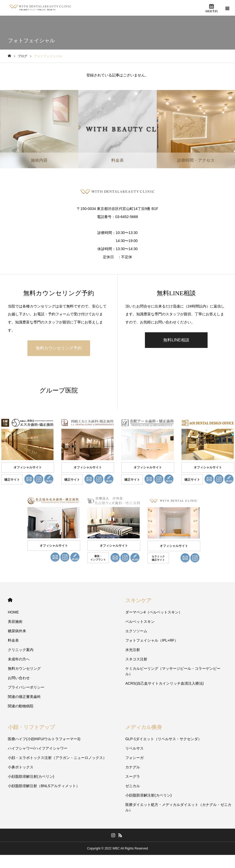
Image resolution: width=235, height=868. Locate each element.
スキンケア (138, 600)
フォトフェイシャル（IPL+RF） (152, 640)
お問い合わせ (19, 678)
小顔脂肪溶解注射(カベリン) (31, 776)
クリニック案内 (21, 650)
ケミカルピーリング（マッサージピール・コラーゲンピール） (173, 671)
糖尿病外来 (17, 631)
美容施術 (15, 622)
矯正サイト (12, 480)
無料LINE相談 (176, 340)
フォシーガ (134, 758)
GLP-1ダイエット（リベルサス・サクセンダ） (163, 739)
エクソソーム (136, 631)
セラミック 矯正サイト (158, 558)
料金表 (13, 640)
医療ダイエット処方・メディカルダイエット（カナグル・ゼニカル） (178, 807)
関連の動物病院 (21, 706)
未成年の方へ (19, 659)
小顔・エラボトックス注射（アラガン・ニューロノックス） (57, 758)
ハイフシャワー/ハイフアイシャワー (38, 748)
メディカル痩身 (144, 727)
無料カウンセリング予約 (59, 348)
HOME (10, 600)
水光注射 (133, 650)
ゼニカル (133, 786)
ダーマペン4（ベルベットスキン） (154, 612)
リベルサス (134, 748)
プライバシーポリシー (26, 687)
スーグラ (133, 776)
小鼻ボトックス (21, 767)
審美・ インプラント (98, 558)
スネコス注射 (136, 659)
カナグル (133, 767)
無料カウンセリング (24, 668)
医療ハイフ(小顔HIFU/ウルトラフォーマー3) (44, 739)
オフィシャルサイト (28, 467)
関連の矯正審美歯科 (24, 697)
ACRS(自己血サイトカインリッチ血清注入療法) (164, 683)
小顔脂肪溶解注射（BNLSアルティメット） (44, 786)
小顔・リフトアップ (31, 727)
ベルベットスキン (140, 622)
